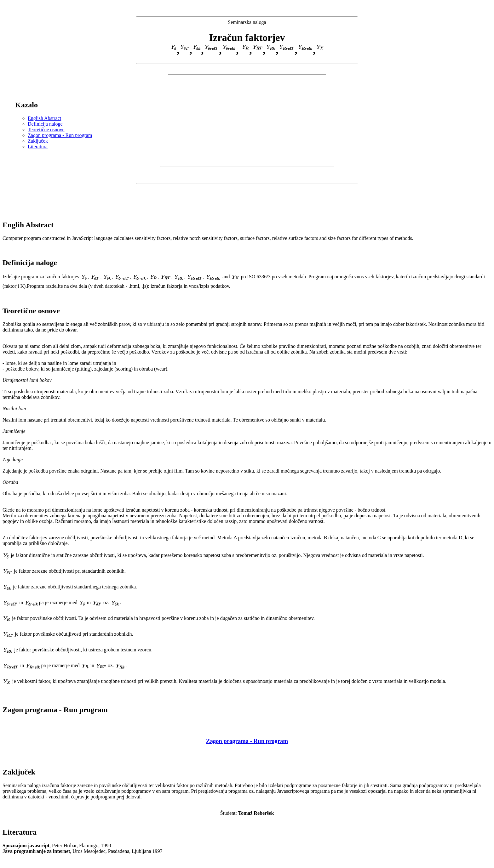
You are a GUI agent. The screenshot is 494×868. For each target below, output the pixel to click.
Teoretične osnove (46, 130)
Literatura (38, 147)
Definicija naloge (45, 124)
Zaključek (38, 141)
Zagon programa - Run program (60, 135)
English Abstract (44, 118)
